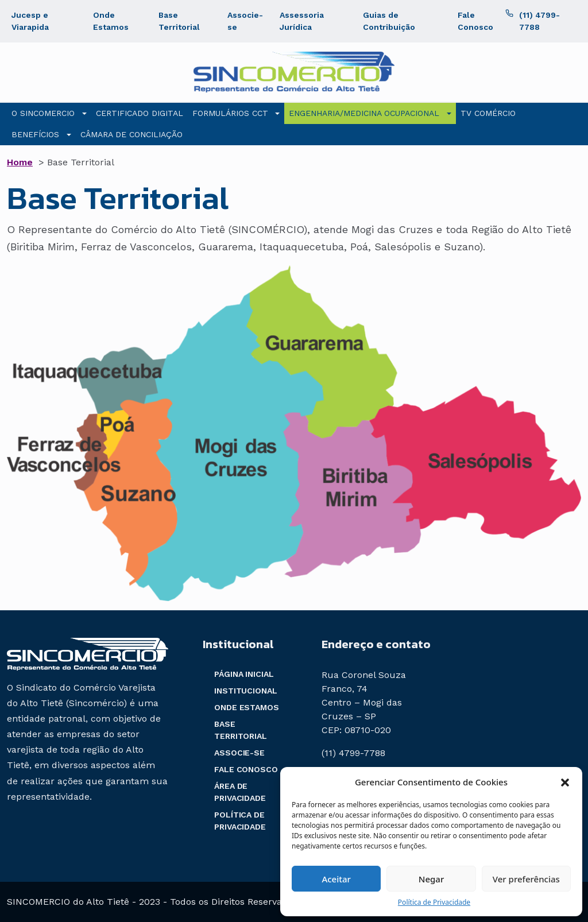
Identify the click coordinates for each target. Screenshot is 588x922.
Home (20, 162)
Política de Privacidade (434, 902)
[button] (565, 782)
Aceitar (336, 879)
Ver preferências (526, 879)
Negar (431, 879)
